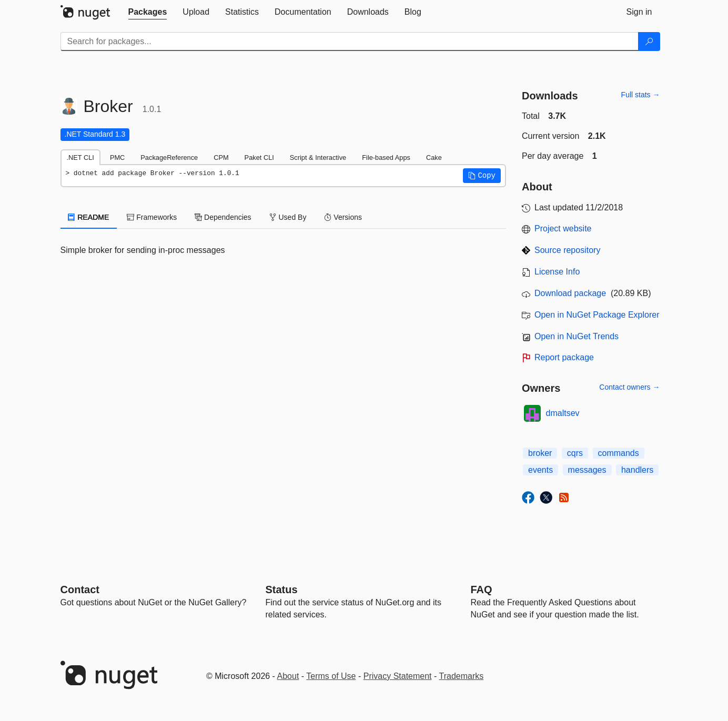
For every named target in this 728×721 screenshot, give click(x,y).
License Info (557, 272)
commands (619, 453)
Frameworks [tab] (152, 217)
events (540, 470)
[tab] (148, 12)
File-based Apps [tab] (386, 158)
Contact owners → (629, 387)
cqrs (575, 453)
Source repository (567, 250)
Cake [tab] (434, 158)
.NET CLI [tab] (80, 158)
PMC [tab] (117, 158)
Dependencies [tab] (223, 217)
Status (282, 590)
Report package (564, 357)
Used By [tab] (288, 217)
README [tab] (89, 217)
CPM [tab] (221, 158)
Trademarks (462, 676)
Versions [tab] (343, 217)
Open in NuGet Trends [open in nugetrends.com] (577, 336)
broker (540, 453)
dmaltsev (563, 413)
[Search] (649, 42)
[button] (482, 176)
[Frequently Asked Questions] (482, 590)
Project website (563, 229)
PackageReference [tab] (169, 158)
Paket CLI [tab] (259, 158)
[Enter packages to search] (350, 42)
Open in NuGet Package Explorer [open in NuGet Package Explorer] (597, 315)
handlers (637, 470)
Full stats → (641, 95)
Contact (80, 590)
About (288, 676)
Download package (570, 293)
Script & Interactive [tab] (318, 158)
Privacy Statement (398, 676)
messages (587, 470)
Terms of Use (331, 676)
